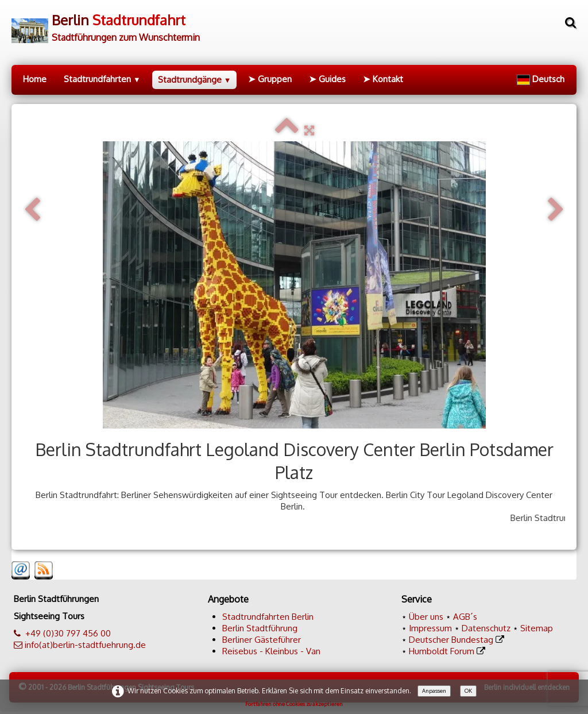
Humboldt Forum (442, 651)
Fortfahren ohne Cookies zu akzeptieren (294, 704)
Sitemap (537, 628)
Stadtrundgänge (195, 80)
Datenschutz (486, 628)
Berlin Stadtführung (260, 628)
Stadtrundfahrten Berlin (268, 617)
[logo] (106, 24)
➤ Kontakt (383, 79)
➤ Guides (327, 79)
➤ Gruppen (270, 79)
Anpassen (434, 690)
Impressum (430, 628)
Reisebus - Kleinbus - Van (271, 651)
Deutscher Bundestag (451, 640)
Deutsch (542, 79)
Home (35, 79)
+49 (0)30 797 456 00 (68, 633)
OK (468, 690)
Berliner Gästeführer (262, 640)
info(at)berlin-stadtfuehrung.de (85, 645)
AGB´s (465, 617)
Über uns (426, 617)
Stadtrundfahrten (102, 79)
